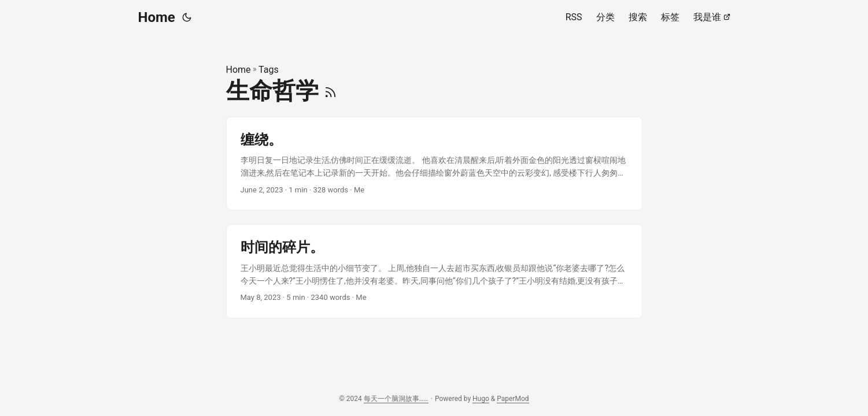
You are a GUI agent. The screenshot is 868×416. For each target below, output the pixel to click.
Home (157, 17)
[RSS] (330, 91)
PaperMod (513, 399)
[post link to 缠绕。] (434, 164)
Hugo (481, 399)
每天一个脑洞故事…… (396, 399)
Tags (269, 70)
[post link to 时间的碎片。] (434, 271)
